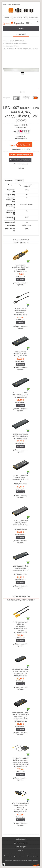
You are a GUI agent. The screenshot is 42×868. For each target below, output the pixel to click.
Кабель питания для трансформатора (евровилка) (20, 310)
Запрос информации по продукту (21, 155)
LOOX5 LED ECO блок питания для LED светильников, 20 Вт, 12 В (20, 478)
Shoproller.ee (36, 865)
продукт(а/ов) (10, 24)
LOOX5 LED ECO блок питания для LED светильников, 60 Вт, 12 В (20, 569)
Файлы (19, 180)
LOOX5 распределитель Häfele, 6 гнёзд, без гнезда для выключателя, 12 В (20, 806)
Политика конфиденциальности (14, 856)
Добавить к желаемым (21, 164)
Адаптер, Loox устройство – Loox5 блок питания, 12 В (20, 267)
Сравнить (21, 168)
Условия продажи (33, 856)
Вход (10, 4)
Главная (5, 41)
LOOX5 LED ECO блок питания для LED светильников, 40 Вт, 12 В (20, 524)
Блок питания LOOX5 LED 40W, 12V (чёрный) (20, 394)
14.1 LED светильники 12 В (11, 46)
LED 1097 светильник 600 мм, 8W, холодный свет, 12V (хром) (20, 49)
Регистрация (16, 4)
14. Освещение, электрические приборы (14, 43)
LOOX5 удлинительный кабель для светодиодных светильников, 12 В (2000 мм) (20, 626)
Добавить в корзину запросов (20, 160)
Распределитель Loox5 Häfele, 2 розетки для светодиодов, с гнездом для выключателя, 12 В (20, 761)
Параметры (9, 180)
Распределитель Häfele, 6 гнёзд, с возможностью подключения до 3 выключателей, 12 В (20, 716)
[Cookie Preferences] (3, 865)
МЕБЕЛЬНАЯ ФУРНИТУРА (17, 41)
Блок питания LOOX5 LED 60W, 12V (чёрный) (20, 435)
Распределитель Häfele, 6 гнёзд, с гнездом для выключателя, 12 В (20, 671)
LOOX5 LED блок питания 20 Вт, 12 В (20, 353)
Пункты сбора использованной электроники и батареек (21, 861)
